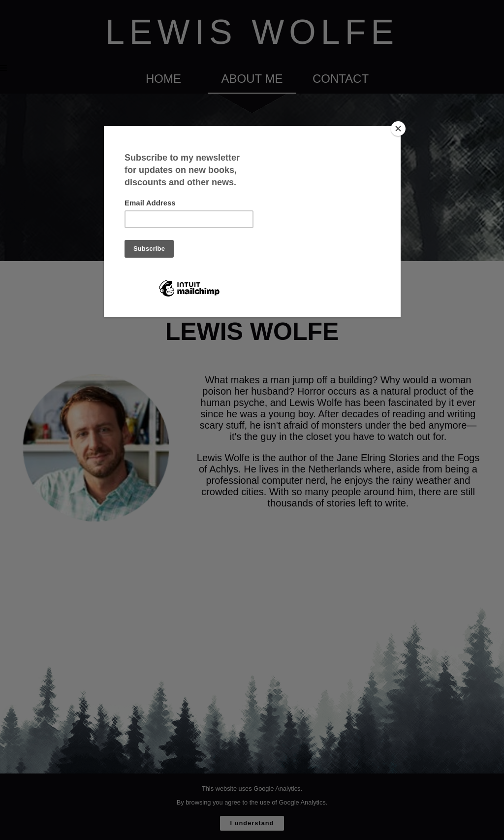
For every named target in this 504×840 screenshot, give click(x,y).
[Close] (398, 129)
